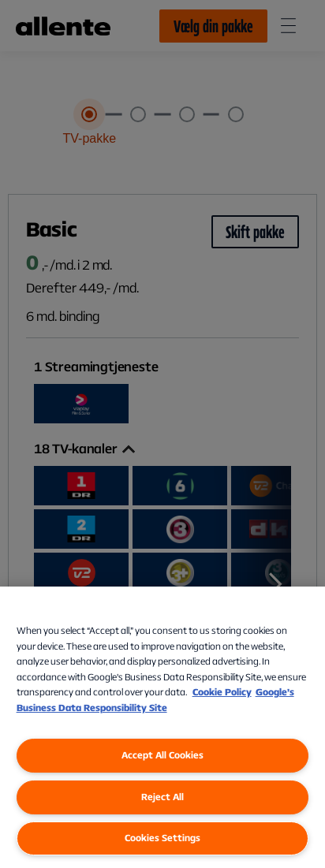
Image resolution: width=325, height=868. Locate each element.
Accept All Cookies (162, 755)
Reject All (162, 797)
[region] (162, 727)
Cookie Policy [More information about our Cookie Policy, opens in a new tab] (222, 692)
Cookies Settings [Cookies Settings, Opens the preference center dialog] (162, 838)
